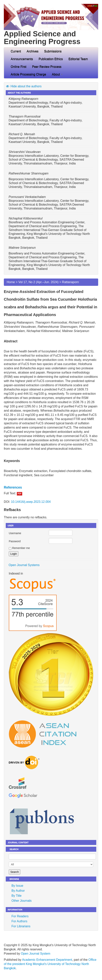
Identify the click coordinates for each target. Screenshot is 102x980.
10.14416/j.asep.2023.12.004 (31, 502)
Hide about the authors (24, 86)
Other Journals (22, 901)
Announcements (22, 59)
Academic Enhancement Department (47, 960)
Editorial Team (78, 59)
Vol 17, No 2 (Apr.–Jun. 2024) (38, 282)
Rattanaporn (70, 282)
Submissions (53, 51)
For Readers (20, 916)
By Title (16, 896)
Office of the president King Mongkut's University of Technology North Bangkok (50, 964)
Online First (19, 67)
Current (16, 51)
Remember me (21, 548)
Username (15, 533)
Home (11, 282)
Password (15, 541)
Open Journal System (36, 954)
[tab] (51, 487)
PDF (20, 494)
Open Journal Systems (24, 565)
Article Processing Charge (28, 74)
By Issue (17, 886)
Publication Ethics (51, 59)
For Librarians (21, 926)
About (57, 74)
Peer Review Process (47, 67)
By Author (18, 891)
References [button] (13, 487)
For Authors (19, 921)
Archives (32, 51)
